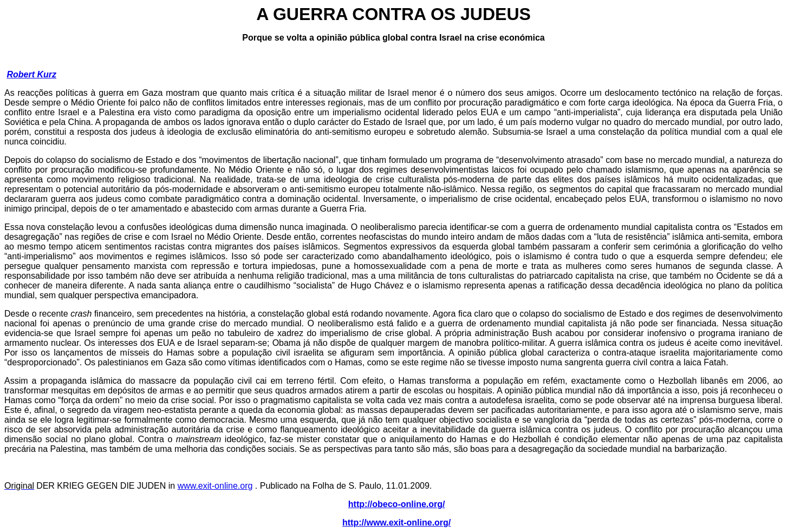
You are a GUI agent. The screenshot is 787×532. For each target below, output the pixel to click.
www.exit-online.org (215, 486)
